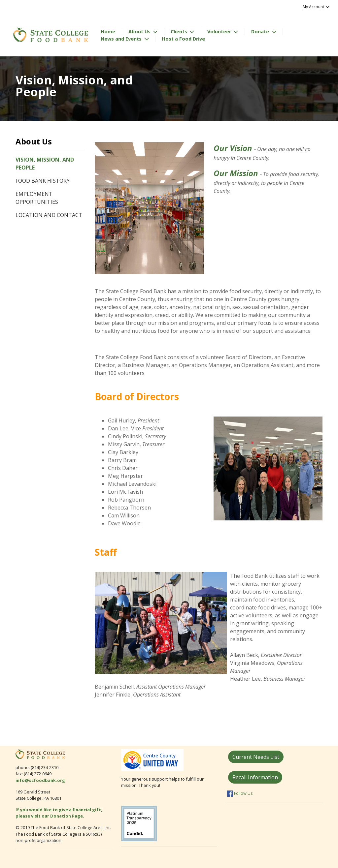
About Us (140, 31)
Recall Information (255, 777)
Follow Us (240, 793)
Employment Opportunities (37, 198)
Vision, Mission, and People (45, 164)
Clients (180, 31)
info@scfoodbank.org (40, 780)
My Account (316, 7)
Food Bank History (43, 181)
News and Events (122, 39)
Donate (261, 31)
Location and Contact (49, 215)
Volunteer (220, 31)
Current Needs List (256, 757)
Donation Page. (68, 816)
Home (108, 31)
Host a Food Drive (183, 39)
